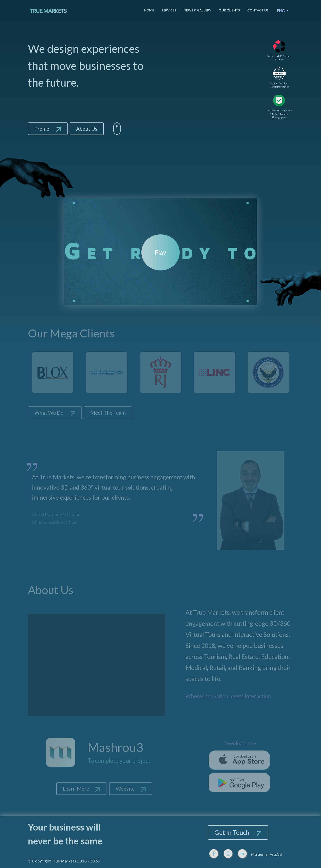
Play (160, 252)
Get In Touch (238, 832)
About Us (87, 129)
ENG (281, 11)
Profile (48, 129)
